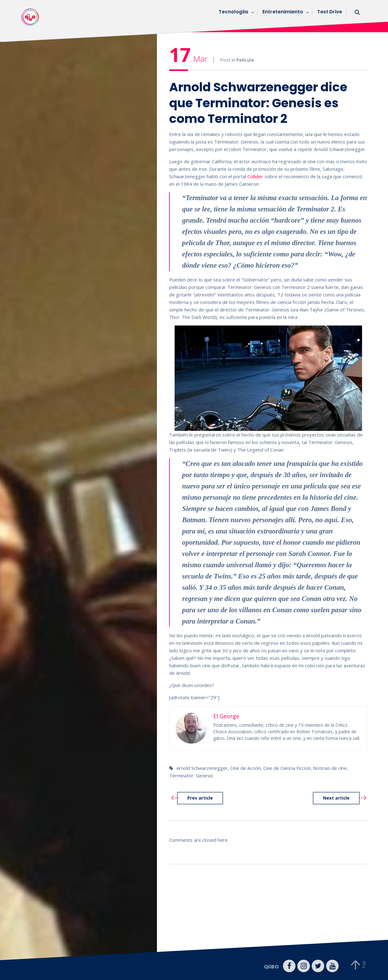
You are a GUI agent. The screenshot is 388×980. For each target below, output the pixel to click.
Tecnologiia (236, 12)
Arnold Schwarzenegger (202, 768)
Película (245, 60)
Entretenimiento (285, 12)
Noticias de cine (330, 768)
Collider (256, 176)
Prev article (200, 798)
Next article (336, 798)
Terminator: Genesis (191, 775)
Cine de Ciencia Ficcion (287, 768)
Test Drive (330, 12)
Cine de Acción (245, 768)
